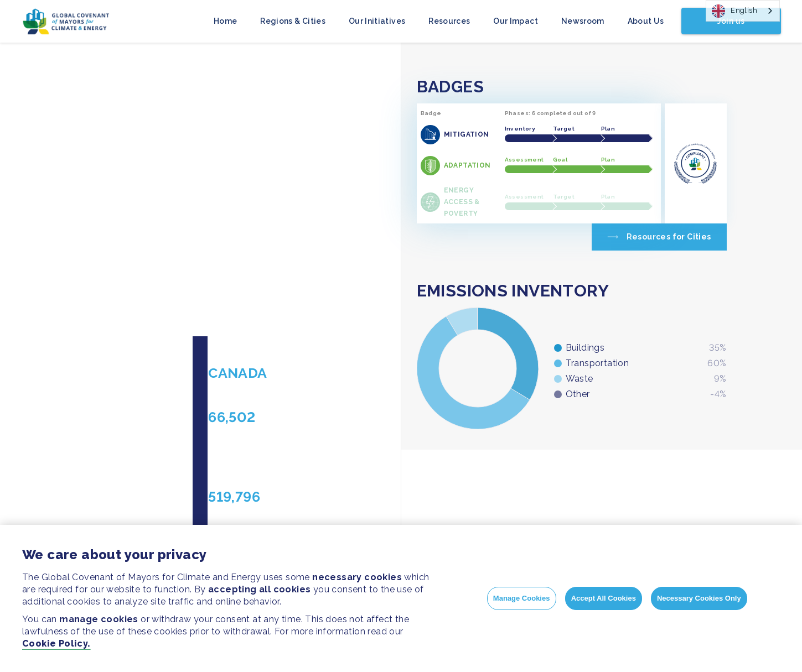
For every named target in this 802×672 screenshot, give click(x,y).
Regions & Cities (293, 21)
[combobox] (743, 11)
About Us (646, 21)
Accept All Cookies (604, 598)
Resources (449, 21)
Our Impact (516, 21)
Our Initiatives (377, 21)
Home (225, 21)
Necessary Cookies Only (699, 598)
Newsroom (583, 21)
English (734, 11)
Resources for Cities (669, 237)
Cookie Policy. (56, 644)
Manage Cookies (522, 598)
